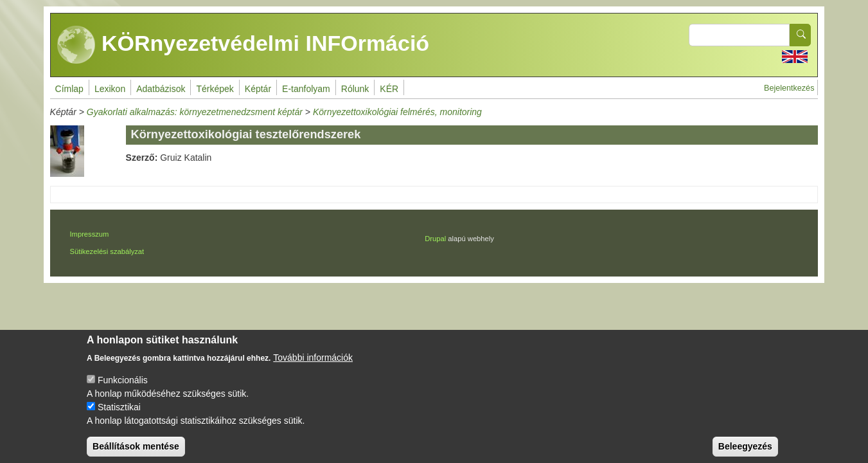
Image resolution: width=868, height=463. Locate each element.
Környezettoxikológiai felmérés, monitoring (397, 112)
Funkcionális (123, 390)
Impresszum (89, 234)
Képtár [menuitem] (258, 89)
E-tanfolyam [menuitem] (306, 89)
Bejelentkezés (789, 88)
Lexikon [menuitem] (110, 89)
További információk (313, 367)
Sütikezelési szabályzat (107, 251)
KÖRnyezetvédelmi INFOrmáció (244, 45)
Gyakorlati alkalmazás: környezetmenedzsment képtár (195, 112)
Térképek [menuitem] (215, 89)
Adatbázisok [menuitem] (161, 89)
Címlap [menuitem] (69, 89)
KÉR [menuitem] (389, 89)
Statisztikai (119, 417)
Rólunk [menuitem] (355, 89)
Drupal (435, 239)
